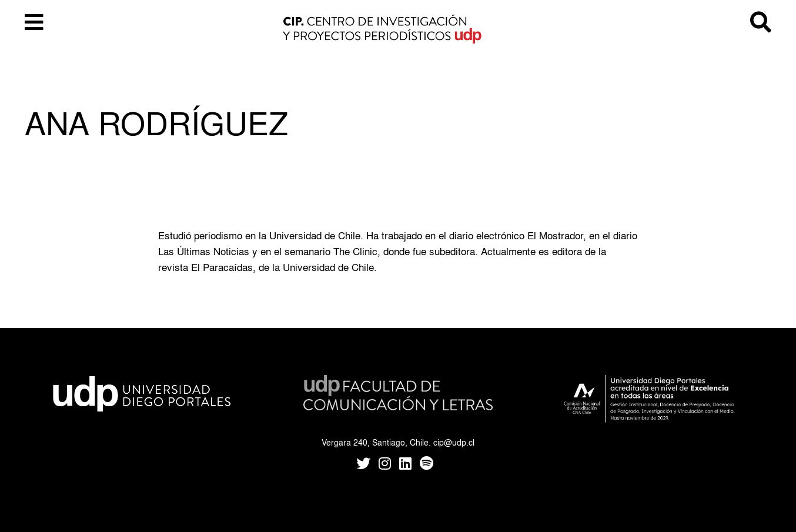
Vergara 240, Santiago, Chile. (376, 442)
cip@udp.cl (454, 442)
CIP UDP (398, 29)
